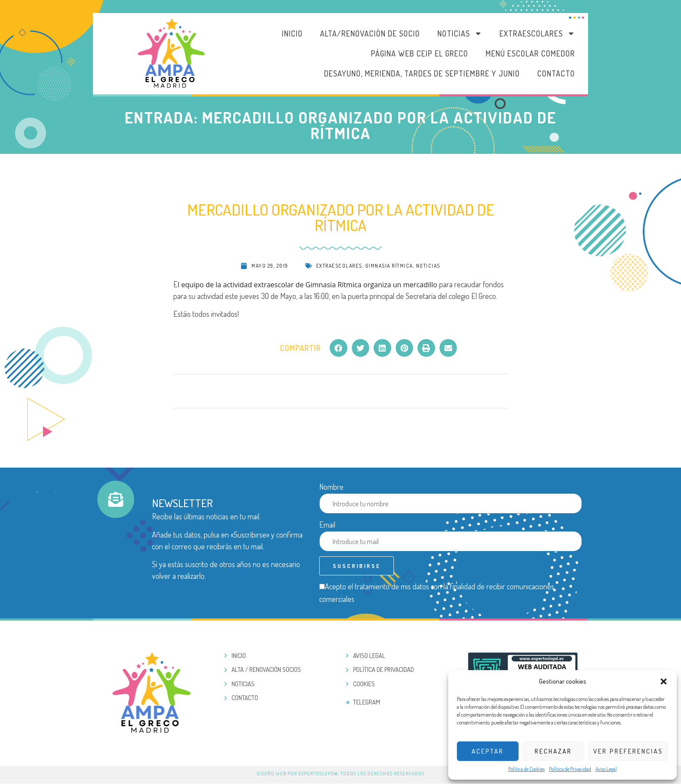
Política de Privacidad (570, 769)
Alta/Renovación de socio (370, 33)
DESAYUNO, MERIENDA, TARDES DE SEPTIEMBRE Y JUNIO (422, 73)
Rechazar (553, 751)
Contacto (556, 73)
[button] (664, 681)
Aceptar (488, 751)
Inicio (292, 33)
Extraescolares (537, 33)
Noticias (460, 33)
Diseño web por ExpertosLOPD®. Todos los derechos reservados (340, 774)
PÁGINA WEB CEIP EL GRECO (420, 53)
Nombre (331, 487)
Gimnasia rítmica (389, 266)
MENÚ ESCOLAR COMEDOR (530, 53)
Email (327, 525)
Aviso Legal (606, 769)
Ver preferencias (628, 751)
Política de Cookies (526, 769)
